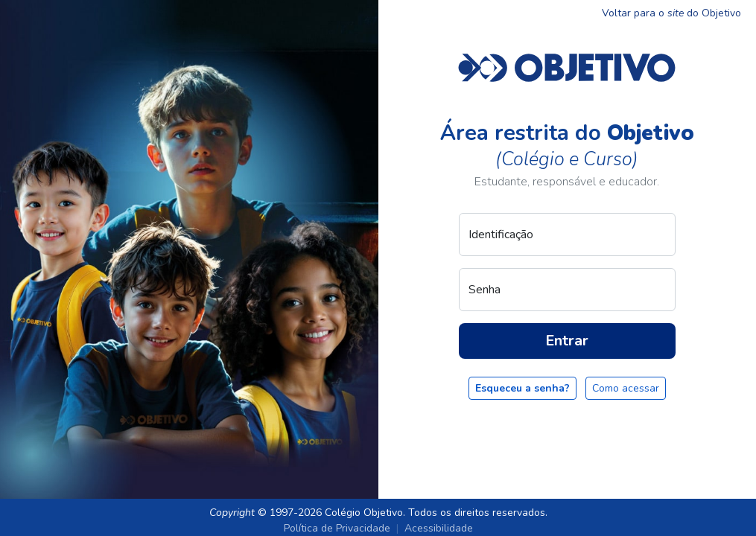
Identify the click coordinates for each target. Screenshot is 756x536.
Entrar (567, 341)
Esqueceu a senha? (522, 388)
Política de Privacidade (337, 528)
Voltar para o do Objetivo (671, 13)
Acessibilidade (439, 528)
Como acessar (626, 388)
